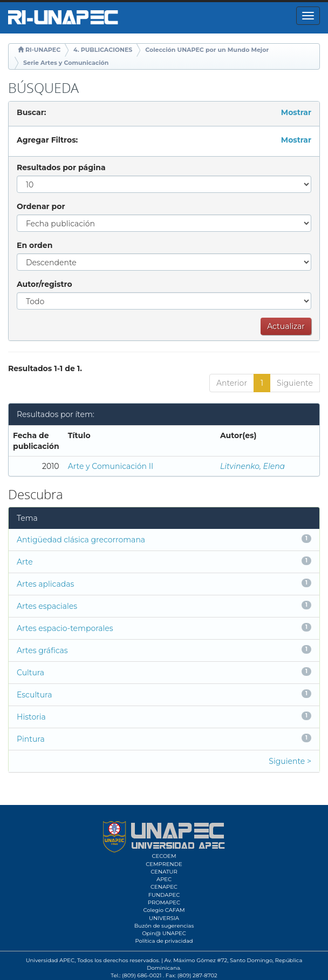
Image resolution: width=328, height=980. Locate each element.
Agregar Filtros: (47, 140)
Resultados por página (61, 167)
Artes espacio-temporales (65, 628)
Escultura (34, 695)
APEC (164, 879)
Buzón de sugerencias (164, 926)
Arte (25, 562)
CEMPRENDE (164, 864)
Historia (31, 717)
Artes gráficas (42, 650)
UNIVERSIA (164, 918)
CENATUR (164, 872)
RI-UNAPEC (43, 50)
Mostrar (296, 112)
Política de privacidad (164, 941)
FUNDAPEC (164, 895)
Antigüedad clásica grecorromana (81, 540)
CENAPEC (164, 887)
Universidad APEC (50, 960)
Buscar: (31, 112)
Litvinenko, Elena (252, 466)
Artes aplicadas (45, 584)
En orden (35, 245)
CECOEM (164, 856)
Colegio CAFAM (164, 910)
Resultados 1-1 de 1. (45, 368)
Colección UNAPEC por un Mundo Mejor (207, 50)
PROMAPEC (164, 902)
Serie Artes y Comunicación (66, 63)
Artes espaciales (47, 606)
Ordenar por (41, 206)
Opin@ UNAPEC (164, 933)
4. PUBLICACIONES (103, 50)
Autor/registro (45, 284)
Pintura (31, 739)
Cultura (30, 673)
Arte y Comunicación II (111, 466)
